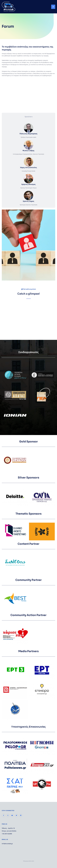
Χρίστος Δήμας (29, 201)
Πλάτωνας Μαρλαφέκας (29, 134)
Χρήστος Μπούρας (29, 184)
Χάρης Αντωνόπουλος (28, 168)
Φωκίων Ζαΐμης (28, 151)
